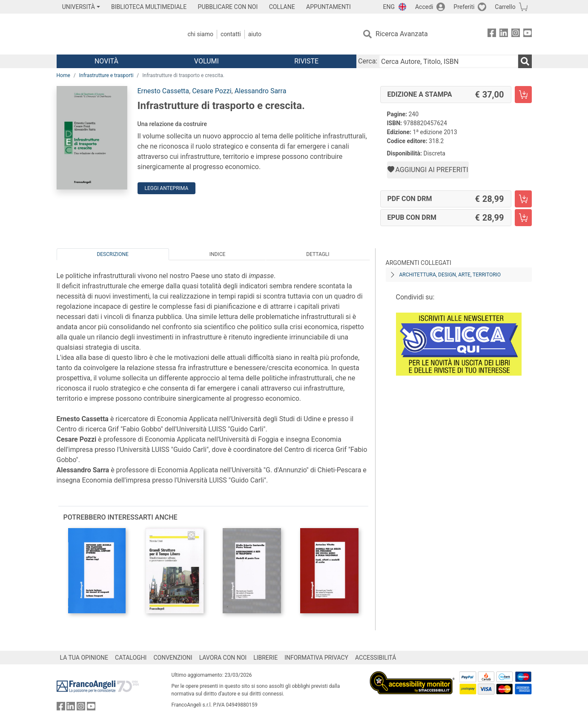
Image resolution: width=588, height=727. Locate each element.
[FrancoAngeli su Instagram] (516, 34)
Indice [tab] (218, 254)
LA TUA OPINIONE (84, 658)
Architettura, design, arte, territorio (450, 275)
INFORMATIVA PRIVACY (316, 658)
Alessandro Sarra (261, 91)
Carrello (505, 7)
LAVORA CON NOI (223, 658)
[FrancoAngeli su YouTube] (528, 34)
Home (63, 75)
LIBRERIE (265, 658)
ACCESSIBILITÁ (376, 658)
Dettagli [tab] (318, 254)
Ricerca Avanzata (402, 34)
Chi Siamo (201, 34)
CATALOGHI (131, 658)
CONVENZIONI (173, 658)
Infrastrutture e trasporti (106, 75)
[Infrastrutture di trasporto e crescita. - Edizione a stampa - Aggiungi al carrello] (523, 95)
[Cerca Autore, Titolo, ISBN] (448, 61)
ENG (389, 7)
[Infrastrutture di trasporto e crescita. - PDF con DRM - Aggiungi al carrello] (523, 199)
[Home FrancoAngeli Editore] (113, 34)
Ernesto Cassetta (163, 91)
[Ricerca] (525, 61)
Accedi (424, 7)
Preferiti (464, 7)
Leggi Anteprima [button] (167, 188)
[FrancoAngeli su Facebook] (492, 34)
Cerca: (368, 61)
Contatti (231, 34)
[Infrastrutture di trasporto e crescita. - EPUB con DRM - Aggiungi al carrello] (523, 218)
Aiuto (255, 34)
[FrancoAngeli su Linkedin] (504, 34)
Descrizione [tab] (112, 254)
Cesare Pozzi (212, 91)
